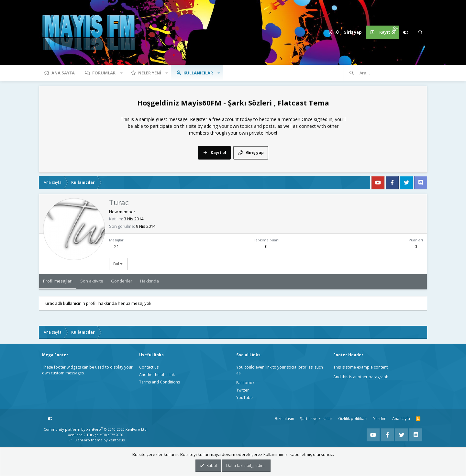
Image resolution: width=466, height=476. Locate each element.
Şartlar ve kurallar (316, 419)
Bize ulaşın (284, 419)
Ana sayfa (63, 73)
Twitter (243, 390)
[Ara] (420, 32)
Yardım (380, 419)
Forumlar (104, 73)
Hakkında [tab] (150, 281)
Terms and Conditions (160, 382)
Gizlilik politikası (353, 419)
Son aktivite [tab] (92, 281)
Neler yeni (150, 73)
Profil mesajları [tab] (58, 281)
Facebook (245, 383)
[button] (121, 73)
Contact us (149, 367)
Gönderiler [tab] (122, 281)
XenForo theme (89, 440)
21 (116, 246)
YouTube (244, 398)
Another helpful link (157, 375)
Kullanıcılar (198, 73)
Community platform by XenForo (96, 429)
